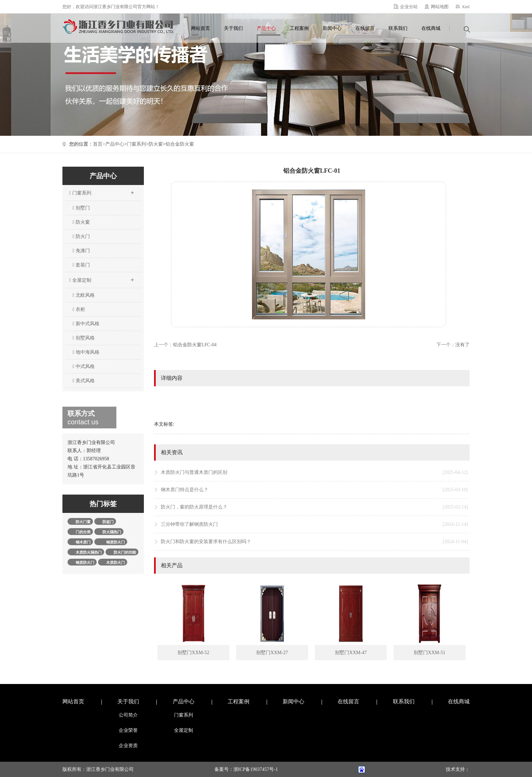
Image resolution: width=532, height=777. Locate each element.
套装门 (81, 265)
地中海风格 (86, 352)
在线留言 (365, 28)
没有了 (462, 345)
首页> (99, 144)
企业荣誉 (128, 730)
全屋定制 (101, 278)
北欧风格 (84, 295)
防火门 (81, 236)
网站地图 (440, 7)
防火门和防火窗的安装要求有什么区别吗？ (314, 542)
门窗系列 (136, 144)
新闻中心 (332, 28)
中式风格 (84, 366)
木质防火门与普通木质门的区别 (314, 473)
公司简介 (128, 715)
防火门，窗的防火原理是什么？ (314, 507)
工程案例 (299, 28)
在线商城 (431, 28)
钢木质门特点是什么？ (314, 490)
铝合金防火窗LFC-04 (195, 345)
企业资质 (128, 746)
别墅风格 (84, 338)
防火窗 (156, 144)
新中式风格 (86, 324)
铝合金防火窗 (180, 144)
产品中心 (266, 28)
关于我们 (233, 28)
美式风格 (84, 381)
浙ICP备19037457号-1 (256, 769)
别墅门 (81, 208)
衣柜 (79, 309)
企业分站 (409, 7)
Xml (466, 7)
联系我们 (398, 28)
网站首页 (201, 28)
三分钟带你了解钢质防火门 (314, 524)
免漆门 (81, 251)
